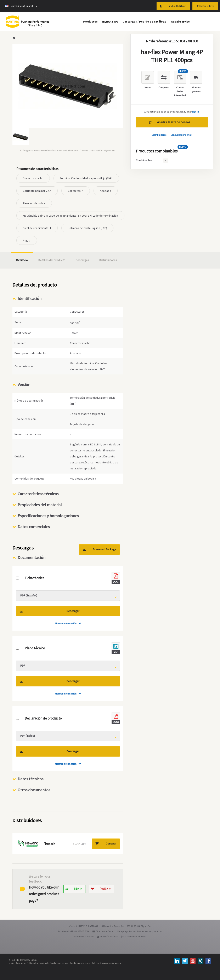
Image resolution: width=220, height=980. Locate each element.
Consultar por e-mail (181, 135)
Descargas (82, 260)
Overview (22, 260)
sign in (195, 112)
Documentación (32, 557)
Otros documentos (34, 790)
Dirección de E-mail (105, 931)
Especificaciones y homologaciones (48, 516)
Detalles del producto (52, 260)
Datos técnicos (30, 779)
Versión (24, 384)
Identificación (30, 298)
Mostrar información (66, 623)
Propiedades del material (40, 505)
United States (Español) (19, 6)
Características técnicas (38, 494)
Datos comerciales (34, 527)
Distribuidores (159, 135)
